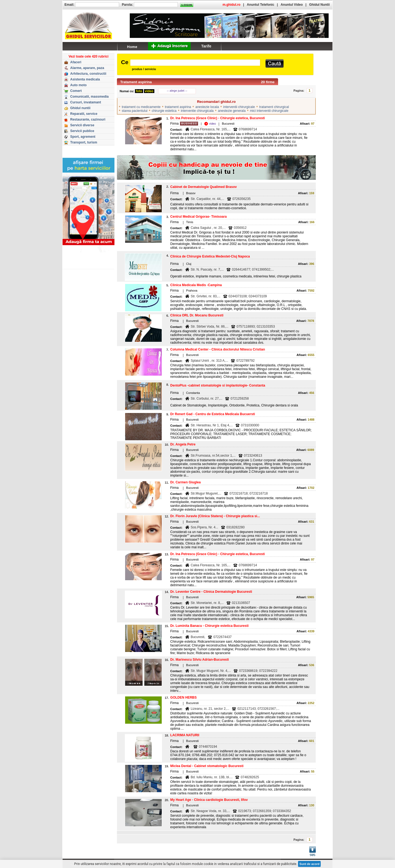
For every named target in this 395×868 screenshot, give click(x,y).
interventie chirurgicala (197, 111)
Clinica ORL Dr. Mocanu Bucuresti (197, 315)
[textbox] (195, 63)
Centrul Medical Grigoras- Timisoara (198, 217)
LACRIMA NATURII (185, 735)
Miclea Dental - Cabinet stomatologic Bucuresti (207, 766)
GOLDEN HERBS (183, 698)
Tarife (206, 46)
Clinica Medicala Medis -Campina (196, 285)
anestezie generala (232, 111)
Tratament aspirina (136, 82)
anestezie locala (207, 107)
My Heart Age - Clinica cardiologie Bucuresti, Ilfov (209, 800)
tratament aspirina (178, 107)
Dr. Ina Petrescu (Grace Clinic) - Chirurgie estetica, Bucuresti (217, 118)
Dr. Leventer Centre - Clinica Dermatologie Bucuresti (211, 592)
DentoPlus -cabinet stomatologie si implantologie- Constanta (218, 385)
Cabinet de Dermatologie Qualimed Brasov (203, 187)
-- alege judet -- (177, 91)
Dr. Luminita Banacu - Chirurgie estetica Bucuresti (209, 626)
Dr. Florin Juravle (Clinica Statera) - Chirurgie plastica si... (215, 516)
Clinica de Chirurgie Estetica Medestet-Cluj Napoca (210, 256)
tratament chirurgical (274, 107)
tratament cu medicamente (141, 107)
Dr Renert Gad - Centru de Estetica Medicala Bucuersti (213, 414)
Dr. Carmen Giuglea (185, 482)
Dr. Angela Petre (183, 444)
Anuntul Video (292, 5)
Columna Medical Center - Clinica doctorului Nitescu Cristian (218, 349)
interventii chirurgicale (239, 107)
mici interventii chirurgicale (269, 111)
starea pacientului (135, 111)
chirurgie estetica (164, 111)
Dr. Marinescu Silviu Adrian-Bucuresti (199, 660)
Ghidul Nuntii (319, 5)
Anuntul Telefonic (260, 5)
